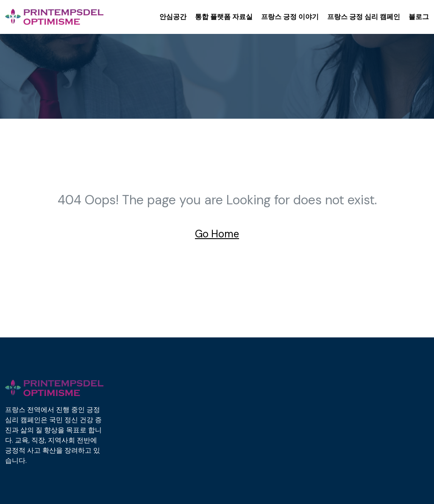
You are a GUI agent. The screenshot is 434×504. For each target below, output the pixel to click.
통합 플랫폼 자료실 (224, 17)
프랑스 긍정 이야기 (290, 17)
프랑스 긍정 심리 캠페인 (364, 17)
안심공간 (173, 17)
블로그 (419, 17)
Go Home (217, 234)
